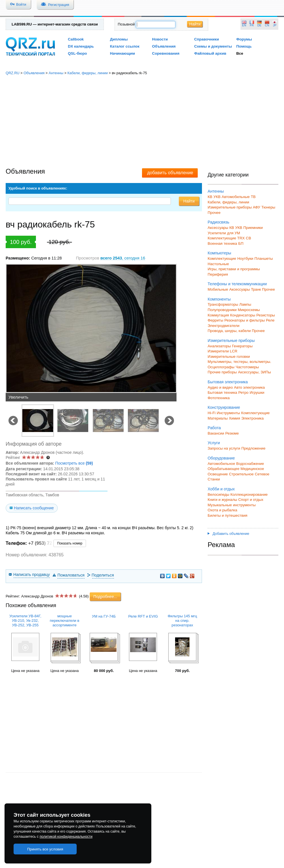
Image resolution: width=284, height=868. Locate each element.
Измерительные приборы (231, 341)
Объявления (164, 46)
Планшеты (263, 259)
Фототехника (219, 398)
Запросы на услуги (224, 448)
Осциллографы (221, 367)
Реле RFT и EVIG (143, 616)
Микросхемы (249, 310)
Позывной (126, 24)
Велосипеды (219, 494)
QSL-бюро (77, 53)
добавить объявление (170, 173)
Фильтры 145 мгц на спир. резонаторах (182, 621)
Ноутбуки (245, 259)
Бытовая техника (222, 392)
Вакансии (216, 433)
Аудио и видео (220, 387)
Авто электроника (249, 387)
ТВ (253, 197)
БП (241, 243)
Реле (270, 320)
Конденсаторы (243, 315)
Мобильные (218, 289)
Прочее (214, 213)
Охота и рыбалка (222, 510)
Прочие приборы (222, 372)
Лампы (245, 304)
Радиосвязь (219, 222)
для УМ (234, 233)
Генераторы (242, 346)
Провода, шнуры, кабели (229, 331)
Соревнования (166, 53)
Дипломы (119, 39)
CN (267, 25)
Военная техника (222, 243)
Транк (256, 289)
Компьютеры (219, 253)
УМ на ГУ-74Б (104, 616)
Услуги (214, 443)
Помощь (244, 46)
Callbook (76, 39)
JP (275, 25)
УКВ (217, 197)
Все (240, 53)
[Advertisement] (142, 122)
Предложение (253, 448)
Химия (234, 418)
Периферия (218, 274)
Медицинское (252, 469)
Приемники (253, 228)
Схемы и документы (213, 46)
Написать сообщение (34, 508)
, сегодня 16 (123, 258)
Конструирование (224, 407)
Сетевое (262, 474)
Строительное (241, 474)
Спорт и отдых (251, 500)
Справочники (206, 39)
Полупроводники (222, 310)
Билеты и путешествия (228, 515)
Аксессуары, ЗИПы (254, 372)
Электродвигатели (223, 326)
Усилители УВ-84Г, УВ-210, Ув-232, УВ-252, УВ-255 (25, 621)
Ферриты (215, 320)
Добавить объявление (228, 534)
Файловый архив (210, 53)
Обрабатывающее (223, 469)
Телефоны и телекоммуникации (237, 284)
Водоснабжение (250, 464)
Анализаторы (219, 346)
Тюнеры (268, 207)
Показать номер (70, 543)
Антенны (56, 73)
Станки (214, 479)
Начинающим (122, 53)
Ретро (243, 392)
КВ (210, 197)
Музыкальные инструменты (232, 505)
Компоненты (219, 299)
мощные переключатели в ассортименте (64, 621)
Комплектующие (222, 259)
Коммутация (218, 315)
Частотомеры (247, 367)
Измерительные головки (229, 357)
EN (244, 25)
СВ (248, 238)
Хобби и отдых (221, 489)
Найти (195, 24)
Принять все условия (45, 849)
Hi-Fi (212, 413)
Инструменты (228, 413)
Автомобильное (221, 464)
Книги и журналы (222, 500)
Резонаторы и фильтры (245, 320)
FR (252, 25)
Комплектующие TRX (226, 238)
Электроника (252, 418)
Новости (160, 39)
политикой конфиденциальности (66, 837)
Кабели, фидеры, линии (88, 73)
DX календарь (81, 46)
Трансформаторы (223, 304)
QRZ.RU (13, 73)
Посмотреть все (74, 463)
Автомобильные (236, 197)
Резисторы (266, 315)
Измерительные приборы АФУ (234, 207)
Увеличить (18, 397)
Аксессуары (218, 228)
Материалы (218, 418)
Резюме (232, 433)
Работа (214, 428)
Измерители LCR (222, 351)
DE (259, 25)
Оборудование (221, 458)
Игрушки (257, 392)
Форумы (244, 39)
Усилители (217, 233)
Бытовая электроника (228, 382)
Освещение (218, 474)
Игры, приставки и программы (234, 269)
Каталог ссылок (125, 46)
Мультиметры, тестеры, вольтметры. (239, 362)
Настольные (218, 264)
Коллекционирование (249, 494)
